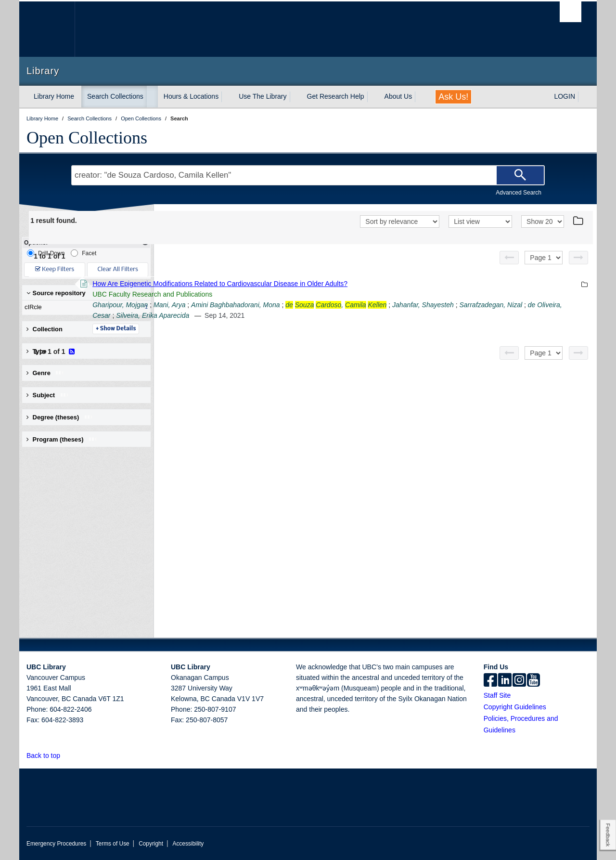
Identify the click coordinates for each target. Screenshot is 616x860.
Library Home (54, 96)
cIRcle (84, 307)
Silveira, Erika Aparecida (426, 315)
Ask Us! (453, 97)
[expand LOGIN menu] (584, 97)
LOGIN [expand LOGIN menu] (565, 96)
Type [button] (44, 351)
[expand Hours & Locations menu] (227, 97)
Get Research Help (336, 96)
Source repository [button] (56, 293)
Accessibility (188, 844)
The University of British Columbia (47, 29)
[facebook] (490, 681)
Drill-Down (46, 253)
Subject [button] (48, 395)
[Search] (520, 175)
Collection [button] (45, 329)
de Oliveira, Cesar (357, 315)
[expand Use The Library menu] (295, 97)
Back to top (48, 756)
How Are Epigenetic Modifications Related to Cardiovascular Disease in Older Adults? (352, 284)
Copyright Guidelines (515, 707)
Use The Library (263, 96)
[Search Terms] (308, 175)
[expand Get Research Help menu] (373, 97)
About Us (398, 96)
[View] (480, 222)
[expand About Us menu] (421, 97)
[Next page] (578, 258)
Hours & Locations (191, 96)
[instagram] (519, 681)
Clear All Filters (118, 269)
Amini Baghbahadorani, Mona (367, 305)
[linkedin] (505, 681)
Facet (83, 253)
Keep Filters (55, 269)
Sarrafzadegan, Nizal (293, 315)
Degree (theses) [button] (60, 417)
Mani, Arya (301, 305)
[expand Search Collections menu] (152, 97)
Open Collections (87, 138)
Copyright (151, 844)
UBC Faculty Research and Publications (284, 294)
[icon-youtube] (533, 681)
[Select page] (544, 258)
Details (248, 329)
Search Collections (115, 96)
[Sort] (400, 222)
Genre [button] (45, 373)
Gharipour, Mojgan (252, 305)
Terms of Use (113, 844)
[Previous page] (509, 258)
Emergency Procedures (56, 844)
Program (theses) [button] (62, 439)
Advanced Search (519, 193)
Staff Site (497, 695)
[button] (66, 755)
